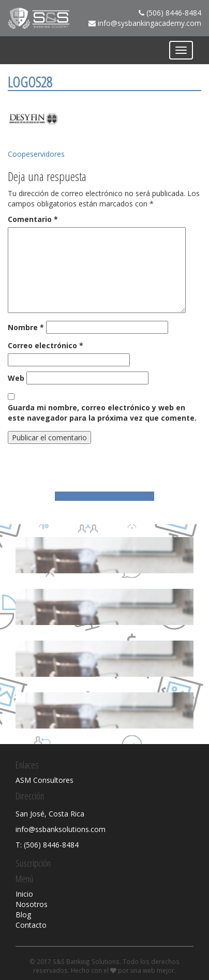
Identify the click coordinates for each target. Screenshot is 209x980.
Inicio (24, 894)
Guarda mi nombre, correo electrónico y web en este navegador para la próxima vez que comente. (102, 413)
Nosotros (32, 904)
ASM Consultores (44, 780)
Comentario (33, 219)
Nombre (26, 327)
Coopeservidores (36, 154)
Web (16, 378)
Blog (23, 915)
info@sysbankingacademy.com (150, 23)
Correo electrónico (46, 345)
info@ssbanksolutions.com (61, 829)
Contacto (31, 925)
